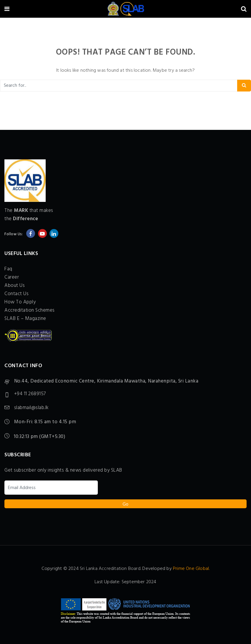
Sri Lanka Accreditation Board (110, 569)
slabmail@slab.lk (31, 408)
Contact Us (16, 294)
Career (12, 277)
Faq (8, 269)
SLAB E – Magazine (25, 319)
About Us (15, 286)
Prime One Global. (191, 569)
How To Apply (20, 302)
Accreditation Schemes (30, 310)
